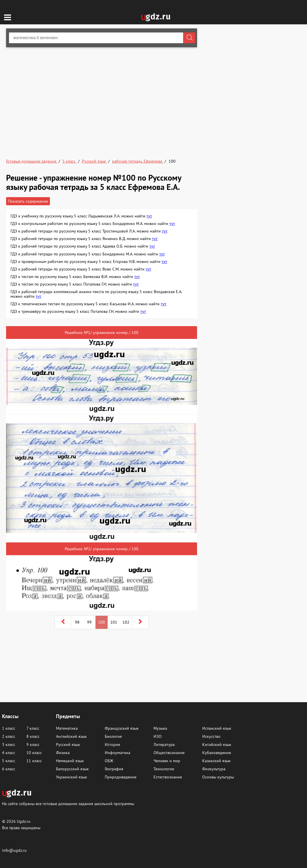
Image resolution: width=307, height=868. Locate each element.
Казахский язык (216, 761)
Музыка (160, 728)
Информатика (118, 753)
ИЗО (158, 736)
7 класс (33, 728)
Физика (63, 753)
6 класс (9, 769)
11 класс (34, 761)
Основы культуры (218, 777)
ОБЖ (109, 761)
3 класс (9, 744)
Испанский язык (217, 728)
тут (149, 216)
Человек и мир (167, 761)
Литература (164, 744)
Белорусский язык (72, 769)
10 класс (34, 753)
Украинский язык (72, 777)
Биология (113, 736)
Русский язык (68, 744)
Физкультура (214, 769)
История (112, 744)
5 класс (9, 761)
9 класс (33, 744)
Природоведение (121, 777)
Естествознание (168, 777)
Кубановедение (217, 753)
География (114, 769)
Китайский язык (217, 744)
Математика (67, 728)
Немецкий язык (70, 761)
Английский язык (71, 736)
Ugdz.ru (24, 821)
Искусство (211, 736)
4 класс (9, 753)
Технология (164, 769)
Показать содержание (28, 201)
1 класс (9, 728)
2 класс (9, 736)
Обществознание (169, 753)
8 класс (33, 736)
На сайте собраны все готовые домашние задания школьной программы (68, 803)
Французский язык (122, 728)
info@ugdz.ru (14, 850)
